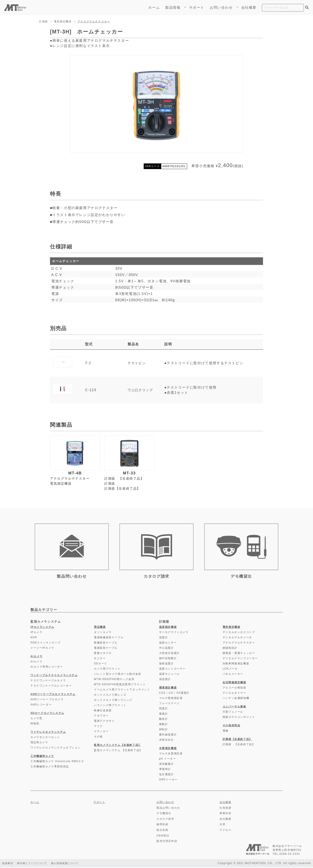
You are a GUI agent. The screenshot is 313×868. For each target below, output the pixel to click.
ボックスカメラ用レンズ (110, 696)
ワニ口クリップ (141, 390)
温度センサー (168, 644)
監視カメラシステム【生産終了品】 (118, 746)
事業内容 (225, 814)
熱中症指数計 (168, 659)
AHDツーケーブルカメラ (47, 700)
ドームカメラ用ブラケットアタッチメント (122, 690)
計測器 (44, 22)
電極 (226, 732)
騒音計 (164, 720)
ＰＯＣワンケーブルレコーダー (51, 687)
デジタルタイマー (234, 694)
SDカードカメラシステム (47, 714)
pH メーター (168, 760)
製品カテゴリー (44, 611)
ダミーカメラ (103, 633)
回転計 (164, 730)
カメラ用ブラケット (107, 670)
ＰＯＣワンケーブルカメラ (48, 681)
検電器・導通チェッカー (239, 654)
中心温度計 (166, 649)
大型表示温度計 (169, 654)
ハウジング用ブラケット (110, 706)
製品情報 (174, 7)
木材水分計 (166, 741)
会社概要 (249, 7)
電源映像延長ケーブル (109, 638)
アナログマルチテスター (94, 22)
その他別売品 (231, 726)
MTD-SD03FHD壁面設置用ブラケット (120, 685)
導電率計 (165, 770)
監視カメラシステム (46, 622)
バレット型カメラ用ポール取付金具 (118, 675)
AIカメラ (37, 657)
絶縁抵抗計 (230, 649)
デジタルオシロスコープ (239, 633)
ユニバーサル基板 (234, 707)
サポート (197, 7)
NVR (34, 638)
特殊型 (35, 724)
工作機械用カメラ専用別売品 (50, 767)
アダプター (101, 717)
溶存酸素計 (166, 765)
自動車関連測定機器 (236, 664)
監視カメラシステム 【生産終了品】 (118, 751)
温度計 (164, 638)
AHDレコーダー (41, 705)
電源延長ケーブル (106, 649)
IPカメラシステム (42, 628)
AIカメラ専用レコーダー (47, 668)
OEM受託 (163, 836)
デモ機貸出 (164, 814)
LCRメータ (230, 670)
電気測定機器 (63, 22)
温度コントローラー (172, 670)
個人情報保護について (70, 864)
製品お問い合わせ (168, 808)
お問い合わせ (221, 7)
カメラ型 (36, 719)
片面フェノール (233, 713)
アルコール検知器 (234, 688)
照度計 (164, 709)
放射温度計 (166, 664)
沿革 (222, 825)
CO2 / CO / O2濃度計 (174, 694)
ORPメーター (168, 780)
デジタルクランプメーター (240, 659)
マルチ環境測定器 (171, 699)
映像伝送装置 (103, 711)
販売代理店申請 (167, 842)
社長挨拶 (225, 808)
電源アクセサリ (104, 722)
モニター (100, 659)
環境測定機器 (168, 688)
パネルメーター (233, 675)
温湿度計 (165, 680)
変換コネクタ (103, 654)
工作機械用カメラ (42, 757)
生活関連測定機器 (234, 683)
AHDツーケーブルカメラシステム (53, 695)
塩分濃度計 (166, 775)
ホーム (154, 7)
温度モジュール (169, 675)
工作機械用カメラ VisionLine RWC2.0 (57, 762)
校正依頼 (162, 831)
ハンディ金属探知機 (236, 699)
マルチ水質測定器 (171, 754)
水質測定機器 (168, 749)
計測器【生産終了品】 (123, 489)
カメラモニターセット (45, 738)
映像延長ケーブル (106, 644)
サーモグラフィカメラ (174, 633)
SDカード (101, 664)
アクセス (225, 831)
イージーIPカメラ (42, 649)
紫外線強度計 (168, 735)
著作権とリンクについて (35, 864)
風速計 (164, 715)
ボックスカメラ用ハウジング (113, 701)
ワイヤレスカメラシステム (48, 733)
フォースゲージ (169, 704)
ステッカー (101, 732)
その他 (98, 737)
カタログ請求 (165, 820)
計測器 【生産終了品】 (125, 479)
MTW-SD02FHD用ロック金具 (114, 680)
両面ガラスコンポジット (239, 718)
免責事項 (8, 864)
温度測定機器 (168, 628)
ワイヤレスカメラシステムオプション (56, 748)
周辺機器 (100, 628)
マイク (98, 727)
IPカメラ (36, 633)
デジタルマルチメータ (237, 638)
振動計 (164, 725)
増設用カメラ (39, 743)
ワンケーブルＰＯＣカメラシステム (54, 676)
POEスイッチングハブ (46, 644)
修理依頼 (162, 825)
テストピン (137, 363)
